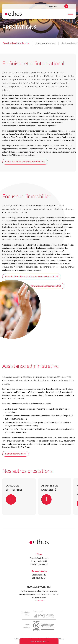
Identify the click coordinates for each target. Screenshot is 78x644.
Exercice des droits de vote (16, 43)
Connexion (53, 6)
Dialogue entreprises (45, 43)
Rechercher (66, 6)
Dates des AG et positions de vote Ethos (25, 162)
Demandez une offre (15, 454)
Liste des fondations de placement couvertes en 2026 (32, 277)
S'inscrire (39, 600)
